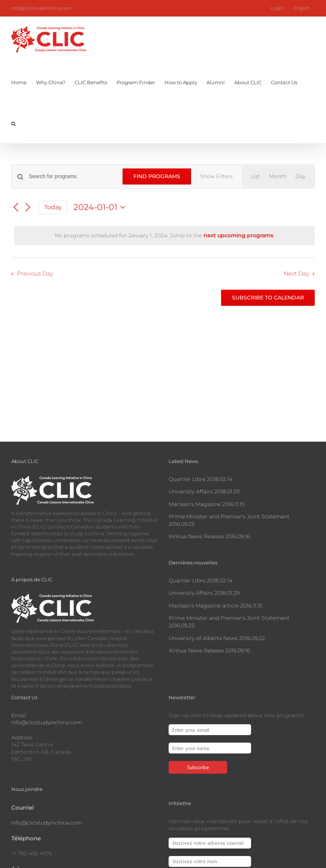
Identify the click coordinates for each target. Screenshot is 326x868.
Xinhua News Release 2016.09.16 (209, 536)
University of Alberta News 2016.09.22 (217, 638)
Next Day (296, 295)
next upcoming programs (238, 257)
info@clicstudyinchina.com (41, 8)
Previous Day (35, 295)
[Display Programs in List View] (255, 177)
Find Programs (159, 176)
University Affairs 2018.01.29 (204, 491)
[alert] (164, 257)
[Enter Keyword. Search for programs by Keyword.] (77, 176)
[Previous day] (16, 229)
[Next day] (28, 229)
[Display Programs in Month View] (278, 177)
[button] (13, 123)
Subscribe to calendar (268, 319)
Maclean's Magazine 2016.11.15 (206, 504)
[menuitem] (302, 8)
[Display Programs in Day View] (300, 177)
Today (53, 229)
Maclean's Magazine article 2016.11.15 (215, 606)
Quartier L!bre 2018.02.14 (200, 479)
